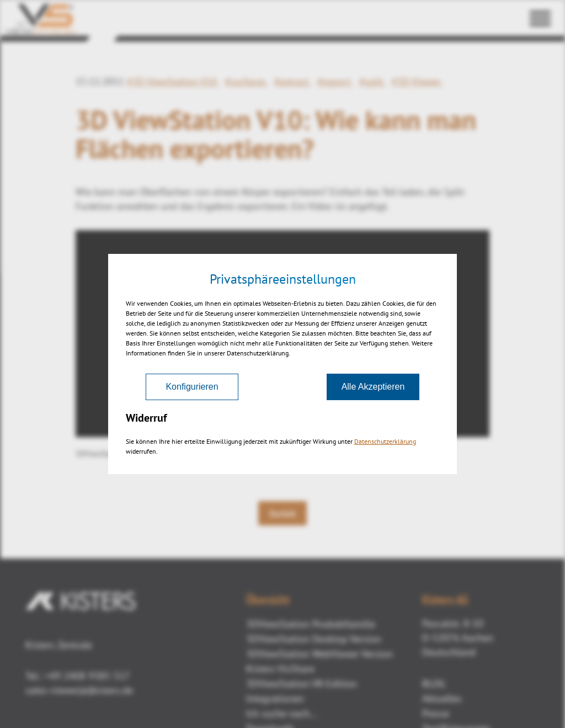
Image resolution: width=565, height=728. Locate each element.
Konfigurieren (192, 387)
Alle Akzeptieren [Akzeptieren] (373, 387)
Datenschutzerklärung (385, 441)
